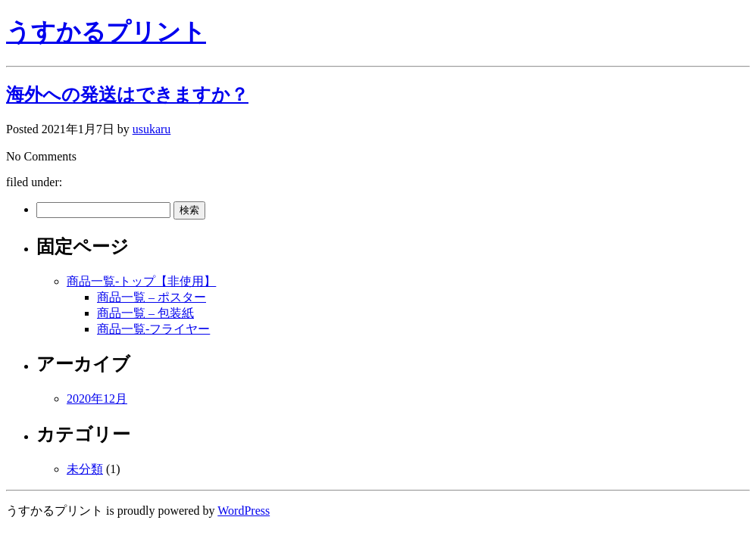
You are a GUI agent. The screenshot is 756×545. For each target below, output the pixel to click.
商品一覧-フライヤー (153, 329)
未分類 (85, 469)
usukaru (152, 129)
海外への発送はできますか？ (127, 95)
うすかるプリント (106, 32)
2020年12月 (97, 399)
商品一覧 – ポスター (152, 297)
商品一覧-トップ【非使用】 (141, 281)
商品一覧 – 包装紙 (145, 313)
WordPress (244, 511)
